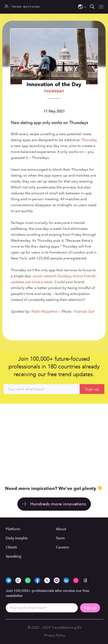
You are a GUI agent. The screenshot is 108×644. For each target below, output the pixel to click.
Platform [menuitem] (13, 529)
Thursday (89, 140)
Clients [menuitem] (11, 547)
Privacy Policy (55, 635)
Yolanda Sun (84, 311)
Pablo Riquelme (44, 311)
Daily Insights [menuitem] (17, 538)
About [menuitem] (61, 529)
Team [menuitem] (60, 538)
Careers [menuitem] (62, 547)
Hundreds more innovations (58, 504)
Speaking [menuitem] (13, 556)
